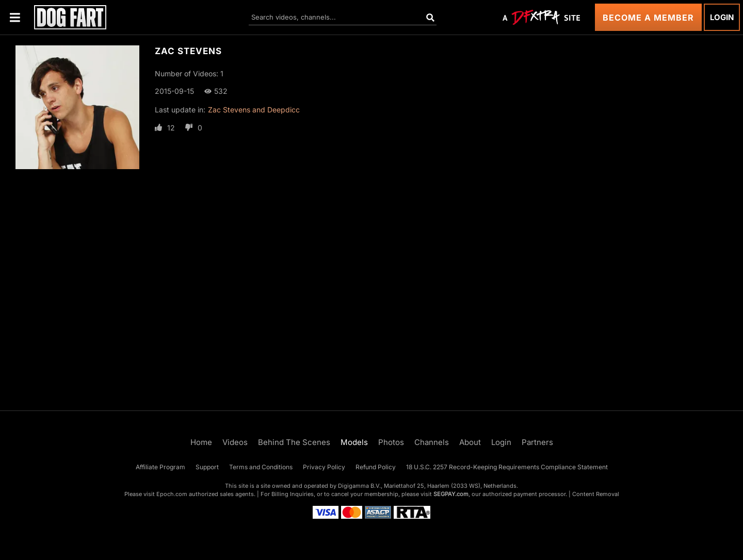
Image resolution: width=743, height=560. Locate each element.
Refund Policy (376, 467)
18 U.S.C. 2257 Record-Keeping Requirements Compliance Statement (507, 467)
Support (207, 467)
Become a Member (648, 18)
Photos (391, 442)
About (470, 442)
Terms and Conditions (261, 467)
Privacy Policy (324, 467)
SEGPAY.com (451, 494)
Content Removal (596, 494)
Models (354, 442)
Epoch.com (172, 494)
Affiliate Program (160, 467)
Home (201, 442)
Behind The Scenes (294, 442)
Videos (235, 442)
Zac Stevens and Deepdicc (254, 110)
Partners (537, 442)
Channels (432, 442)
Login (722, 17)
